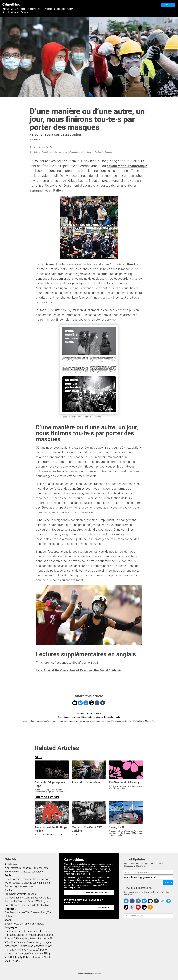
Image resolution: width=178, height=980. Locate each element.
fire (113, 717)
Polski (41, 935)
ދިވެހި (20, 957)
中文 (13, 942)
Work (27, 898)
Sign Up (168, 883)
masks (117, 717)
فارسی (47, 942)
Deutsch (37, 931)
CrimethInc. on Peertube (132, 907)
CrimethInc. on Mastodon (126, 901)
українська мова (33, 953)
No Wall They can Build (34, 912)
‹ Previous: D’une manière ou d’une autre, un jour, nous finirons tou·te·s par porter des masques (62, 721)
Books (6, 9)
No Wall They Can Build (24, 905)
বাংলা (18, 950)
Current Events (45, 147)
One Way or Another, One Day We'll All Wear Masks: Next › (132, 721)
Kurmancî (38, 957)
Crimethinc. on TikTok (126, 907)
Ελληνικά (63, 152)
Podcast (9, 909)
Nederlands (11, 946)
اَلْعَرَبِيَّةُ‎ (36, 950)
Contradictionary (14, 898)
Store (41, 9)
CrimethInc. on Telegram (168, 901)
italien (58, 190)
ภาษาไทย (18, 953)
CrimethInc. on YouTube (138, 907)
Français (47, 931)
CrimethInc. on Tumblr (156, 901)
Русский (32, 935)
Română (10, 950)
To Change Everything (32, 883)
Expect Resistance (40, 898)
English (45, 152)
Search (49, 9)
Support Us (168, 5)
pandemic (91, 717)
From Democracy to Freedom (21, 894)
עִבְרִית (8, 953)
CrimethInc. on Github (150, 901)
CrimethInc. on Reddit (144, 907)
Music (8, 883)
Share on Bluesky (80, 703)
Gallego (27, 957)
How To (18, 872)
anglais (127, 185)
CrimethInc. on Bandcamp (162, 901)
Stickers (36, 879)
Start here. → (105, 908)
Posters (27, 879)
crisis (98, 717)
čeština (37, 152)
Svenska (27, 950)
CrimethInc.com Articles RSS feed (150, 907)
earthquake (106, 717)
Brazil (60, 717)
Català (14, 957)
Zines (8, 879)
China (83, 717)
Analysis (27, 868)
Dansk (44, 950)
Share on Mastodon (86, 703)
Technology (37, 872)
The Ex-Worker (13, 912)
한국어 (49, 946)
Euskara (23, 946)
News (26, 872)
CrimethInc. (12, 4)
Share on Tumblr (103, 703)
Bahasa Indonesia (77, 152)
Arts (35, 147)
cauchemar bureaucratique (127, 166)
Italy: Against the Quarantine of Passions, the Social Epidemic (79, 670)
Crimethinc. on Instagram (138, 901)
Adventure (16, 868)
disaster (67, 717)
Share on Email (75, 703)
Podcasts (32, 9)
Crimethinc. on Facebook (132, 901)
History (9, 872)
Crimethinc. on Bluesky (144, 901)
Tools (22, 9)
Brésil (131, 264)
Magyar (30, 942)
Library (14, 9)
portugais (108, 185)
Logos (16, 883)
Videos (45, 879)
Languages (60, 9)
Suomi (49, 935)
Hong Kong (75, 717)
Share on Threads (91, 703)
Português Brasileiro (104, 152)
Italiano (90, 152)
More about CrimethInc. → (98, 893)
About (70, 9)
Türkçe (39, 942)
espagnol (37, 190)
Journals (17, 879)
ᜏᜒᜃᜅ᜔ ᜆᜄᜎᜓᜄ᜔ (13, 961)
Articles (9, 864)
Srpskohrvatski (36, 946)
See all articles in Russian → (17, 12)
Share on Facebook (97, 703)
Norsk (47, 957)
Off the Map (44, 905)
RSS (16, 865)
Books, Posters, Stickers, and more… (24, 924)
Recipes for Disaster (16, 901)
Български (22, 939)
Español (54, 152)
